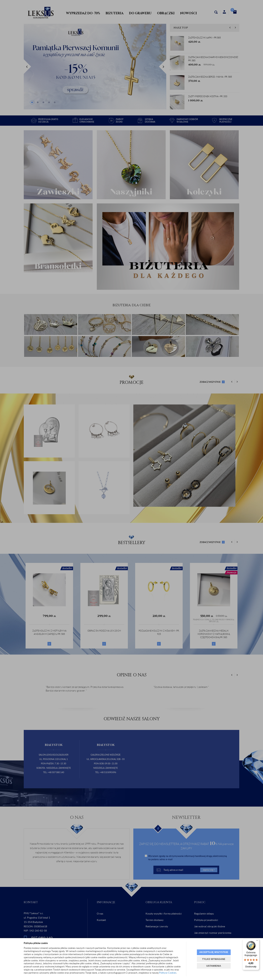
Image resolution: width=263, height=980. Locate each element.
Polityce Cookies (168, 973)
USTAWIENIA (214, 966)
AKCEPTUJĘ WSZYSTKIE (214, 952)
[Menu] (257, 941)
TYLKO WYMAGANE (214, 959)
